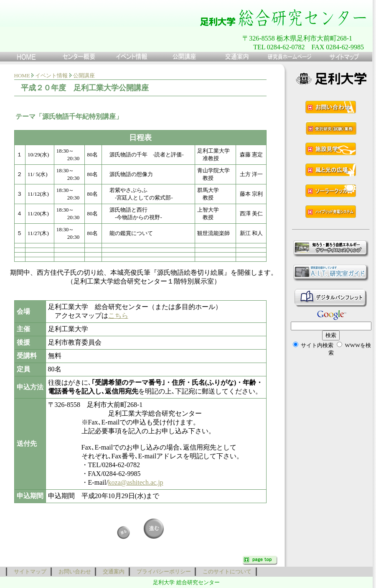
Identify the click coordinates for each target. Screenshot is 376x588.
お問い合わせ (74, 571)
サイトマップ (29, 571)
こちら (118, 316)
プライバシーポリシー (163, 571)
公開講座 (84, 75)
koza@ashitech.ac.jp (136, 482)
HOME (22, 75)
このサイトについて (226, 571)
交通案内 (112, 571)
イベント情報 (51, 75)
